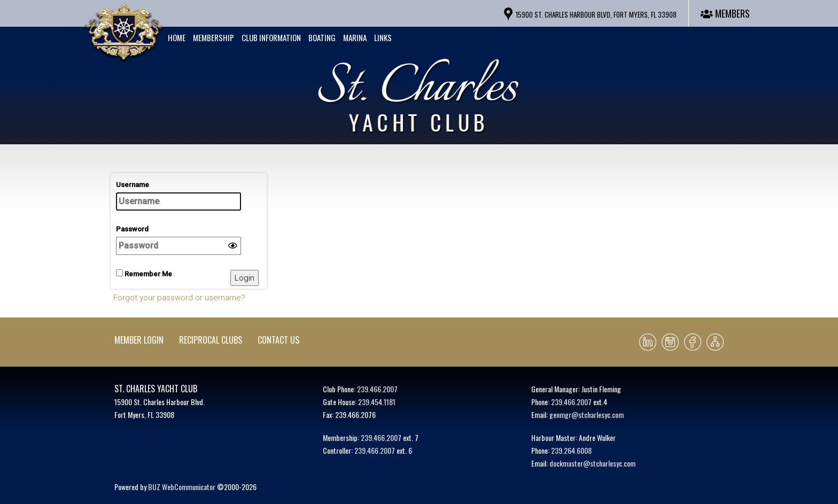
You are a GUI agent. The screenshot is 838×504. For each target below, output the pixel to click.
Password (179, 240)
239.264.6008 (571, 450)
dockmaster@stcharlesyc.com (592, 463)
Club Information (271, 37)
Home (177, 37)
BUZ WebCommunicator (182, 487)
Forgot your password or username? (179, 298)
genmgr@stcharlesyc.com (587, 414)
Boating (322, 37)
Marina (355, 37)
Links (383, 37)
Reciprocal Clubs (211, 340)
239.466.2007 (377, 389)
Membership (214, 37)
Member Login (139, 340)
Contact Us (278, 340)
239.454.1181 (377, 402)
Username (179, 196)
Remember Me (144, 274)
